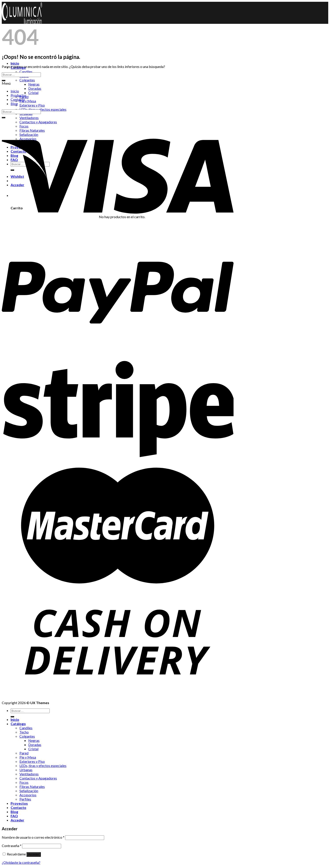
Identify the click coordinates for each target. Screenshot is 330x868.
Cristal (33, 93)
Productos (19, 95)
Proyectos (19, 803)
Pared (24, 753)
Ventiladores (29, 118)
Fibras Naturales (32, 786)
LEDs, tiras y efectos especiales (43, 109)
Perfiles (25, 799)
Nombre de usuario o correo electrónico (33, 837)
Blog (14, 104)
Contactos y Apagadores (38, 778)
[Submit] (4, 81)
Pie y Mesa (28, 101)
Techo (24, 732)
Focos (24, 782)
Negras (34, 84)
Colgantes (27, 80)
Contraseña (12, 846)
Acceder (34, 854)
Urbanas (26, 770)
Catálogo (18, 724)
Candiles (26, 72)
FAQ (14, 816)
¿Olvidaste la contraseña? (21, 862)
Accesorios (28, 795)
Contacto (18, 99)
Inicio (15, 63)
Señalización (29, 791)
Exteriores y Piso (32, 105)
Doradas (35, 88)
